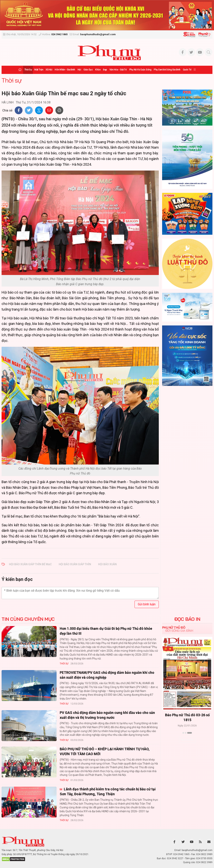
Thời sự (28, 70)
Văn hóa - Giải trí (118, 70)
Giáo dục (88, 70)
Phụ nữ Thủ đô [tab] (174, 627)
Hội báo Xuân (107, 564)
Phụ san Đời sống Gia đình (167, 70)
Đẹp (105, 70)
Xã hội (49, 70)
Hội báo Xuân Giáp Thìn (75, 564)
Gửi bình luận (147, 604)
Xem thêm (187, 740)
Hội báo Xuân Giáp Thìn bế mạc (30, 564)
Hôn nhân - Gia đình (65, 70)
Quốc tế (187, 70)
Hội (79, 70)
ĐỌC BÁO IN (187, 619)
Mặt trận (39, 70)
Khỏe (98, 70)
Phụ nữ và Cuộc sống (140, 70)
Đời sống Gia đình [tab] (179, 631)
